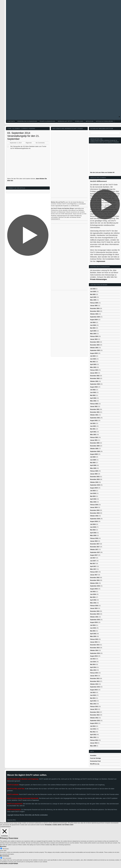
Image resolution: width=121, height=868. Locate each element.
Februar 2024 (94, 336)
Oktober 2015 (94, 617)
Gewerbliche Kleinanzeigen (27, 121)
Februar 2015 (94, 639)
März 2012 (93, 737)
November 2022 (95, 378)
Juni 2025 (93, 292)
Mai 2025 (93, 294)
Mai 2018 (93, 530)
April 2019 (93, 499)
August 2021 (94, 420)
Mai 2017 (93, 563)
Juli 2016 (93, 592)
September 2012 (95, 721)
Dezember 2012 (95, 712)
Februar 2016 (94, 606)
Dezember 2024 (95, 308)
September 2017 (95, 552)
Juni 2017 (93, 561)
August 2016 (94, 589)
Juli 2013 (93, 692)
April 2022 (93, 398)
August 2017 (94, 555)
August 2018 (94, 521)
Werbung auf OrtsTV (65, 121)
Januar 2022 (94, 406)
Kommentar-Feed (95, 761)
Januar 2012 (94, 743)
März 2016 (93, 603)
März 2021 (93, 435)
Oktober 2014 (94, 650)
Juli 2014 (93, 659)
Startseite (11, 121)
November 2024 (95, 311)
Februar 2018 (94, 538)
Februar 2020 (94, 471)
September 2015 (95, 620)
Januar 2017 (94, 575)
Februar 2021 (94, 437)
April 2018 (93, 533)
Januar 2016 (94, 608)
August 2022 (94, 387)
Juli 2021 (93, 423)
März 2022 (93, 401)
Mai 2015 (93, 631)
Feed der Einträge (95, 758)
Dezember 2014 (95, 645)
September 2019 (95, 485)
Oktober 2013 (94, 684)
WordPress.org (95, 764)
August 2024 (94, 320)
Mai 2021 (93, 429)
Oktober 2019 (94, 482)
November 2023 (95, 345)
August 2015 (94, 622)
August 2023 (94, 353)
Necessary (6, 849)
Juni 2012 (93, 729)
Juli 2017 (93, 558)
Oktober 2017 (94, 549)
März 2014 (93, 670)
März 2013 (93, 704)
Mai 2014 (93, 664)
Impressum (90, 121)
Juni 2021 (93, 426)
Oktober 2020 (94, 449)
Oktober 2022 (94, 381)
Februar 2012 (94, 740)
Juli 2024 (93, 322)
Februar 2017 (94, 572)
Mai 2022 (93, 395)
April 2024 (93, 331)
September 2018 (95, 519)
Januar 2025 (94, 306)
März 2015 (93, 636)
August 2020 (94, 454)
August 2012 (94, 723)
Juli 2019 (93, 491)
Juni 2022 (93, 392)
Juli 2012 (93, 726)
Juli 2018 (93, 524)
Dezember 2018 (95, 510)
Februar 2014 (94, 673)
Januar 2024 (94, 339)
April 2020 (93, 465)
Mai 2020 (93, 463)
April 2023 (93, 364)
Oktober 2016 (94, 583)
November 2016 (95, 580)
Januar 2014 (94, 676)
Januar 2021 (94, 440)
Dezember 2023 (95, 342)
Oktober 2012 (94, 718)
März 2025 (93, 300)
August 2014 (94, 656)
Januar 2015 (94, 642)
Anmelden (93, 755)
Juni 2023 (93, 359)
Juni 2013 (93, 695)
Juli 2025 (93, 289)
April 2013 (93, 701)
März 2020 (93, 468)
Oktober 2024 (94, 314)
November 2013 (95, 681)
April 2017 (93, 566)
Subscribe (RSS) (11, 820)
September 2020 (95, 451)
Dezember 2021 (95, 409)
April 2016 (93, 600)
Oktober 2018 (94, 516)
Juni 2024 (93, 325)
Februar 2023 (94, 370)
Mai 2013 (93, 698)
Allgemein (16, 129)
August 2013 (94, 690)
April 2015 (93, 634)
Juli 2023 (93, 356)
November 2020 (95, 446)
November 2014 (95, 648)
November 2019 (95, 479)
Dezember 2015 (95, 611)
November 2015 (95, 614)
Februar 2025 (94, 303)
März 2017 (93, 569)
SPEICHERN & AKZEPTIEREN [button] (9, 864)
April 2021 (93, 432)
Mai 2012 (93, 732)
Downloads (79, 121)
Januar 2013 (94, 709)
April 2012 (93, 735)
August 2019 (94, 488)
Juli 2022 (93, 390)
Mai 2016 (93, 597)
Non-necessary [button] (5, 856)
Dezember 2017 (95, 544)
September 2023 (95, 350)
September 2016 (95, 586)
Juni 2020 (93, 460)
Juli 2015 (93, 625)
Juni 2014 (93, 662)
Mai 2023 (93, 362)
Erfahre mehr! (69, 825)
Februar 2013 (94, 706)
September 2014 (95, 653)
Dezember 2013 (95, 678)
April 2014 (93, 667)
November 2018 (95, 513)
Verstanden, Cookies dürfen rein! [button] (55, 825)
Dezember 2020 (95, 443)
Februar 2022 (94, 404)
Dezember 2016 (95, 578)
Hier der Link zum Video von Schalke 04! (102, 172)
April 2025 (93, 297)
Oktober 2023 (94, 348)
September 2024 (95, 317)
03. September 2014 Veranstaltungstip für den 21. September (23, 136)
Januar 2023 (94, 373)
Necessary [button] (3, 846)
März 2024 (93, 334)
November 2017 (95, 547)
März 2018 (93, 535)
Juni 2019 (93, 493)
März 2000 (93, 746)
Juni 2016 (93, 594)
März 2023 (93, 367)
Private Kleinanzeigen (47, 121)
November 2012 (95, 715)
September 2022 (95, 384)
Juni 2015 (93, 628)
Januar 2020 (94, 474)
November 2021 (95, 412)
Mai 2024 (93, 328)
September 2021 (95, 418)
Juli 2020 (93, 457)
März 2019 (93, 502)
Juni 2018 (93, 527)
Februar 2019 (94, 505)
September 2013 (95, 687)
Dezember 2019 (95, 477)
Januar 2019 (94, 507)
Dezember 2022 (95, 376)
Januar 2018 (94, 541)
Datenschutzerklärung (104, 121)
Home (9, 129)
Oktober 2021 (94, 415)
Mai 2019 (93, 496)
